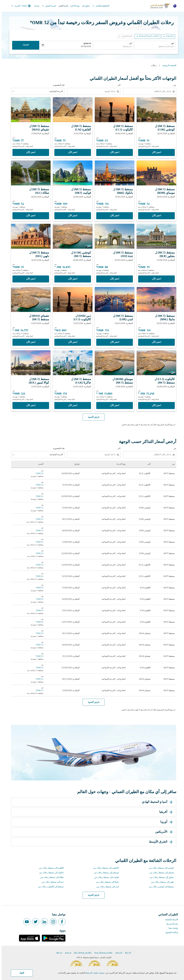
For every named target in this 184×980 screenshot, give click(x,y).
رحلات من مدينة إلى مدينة (102, 953)
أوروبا (165, 822)
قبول (20, 973)
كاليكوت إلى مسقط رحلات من (104, 868)
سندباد (35, 6)
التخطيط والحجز (99, 6)
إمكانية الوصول (170, 932)
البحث (24, 45)
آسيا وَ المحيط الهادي (156, 802)
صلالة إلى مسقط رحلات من (50, 877)
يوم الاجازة (73, 6)
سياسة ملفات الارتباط (94, 973)
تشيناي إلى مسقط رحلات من (160, 873)
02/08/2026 (84, 47)
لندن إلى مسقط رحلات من (106, 887)
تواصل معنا (172, 928)
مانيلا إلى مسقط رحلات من (106, 882)
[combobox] (153, 47)
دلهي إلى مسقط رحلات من (161, 882)
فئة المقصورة (57, 85)
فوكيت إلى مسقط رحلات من (105, 877)
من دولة (58, 953)
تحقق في (84, 6)
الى (129, 44)
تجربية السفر (47, 6)
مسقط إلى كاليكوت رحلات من (49, 887)
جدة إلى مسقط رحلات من (51, 882)
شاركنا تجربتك (170, 924)
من (171, 44)
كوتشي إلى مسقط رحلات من (160, 868)
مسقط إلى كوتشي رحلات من (160, 887)
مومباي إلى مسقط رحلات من (105, 873)
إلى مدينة (117, 953)
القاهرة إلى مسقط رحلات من (50, 868)
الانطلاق (86, 44)
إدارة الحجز (62, 6)
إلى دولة (126, 953)
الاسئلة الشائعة (170, 920)
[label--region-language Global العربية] (19, 6)
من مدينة (66, 953)
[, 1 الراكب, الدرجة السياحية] (147, 36)
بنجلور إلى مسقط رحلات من (160, 877)
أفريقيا (165, 812)
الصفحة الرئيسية (168, 66)
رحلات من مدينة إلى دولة (81, 953)
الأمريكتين (163, 832)
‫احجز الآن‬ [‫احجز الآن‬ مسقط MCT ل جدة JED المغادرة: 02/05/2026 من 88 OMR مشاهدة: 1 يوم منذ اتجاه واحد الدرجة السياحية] (113, 279)
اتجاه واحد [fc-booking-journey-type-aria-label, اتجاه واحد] (168, 36)
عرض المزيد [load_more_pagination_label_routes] (92, 895)
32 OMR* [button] (38, 23)
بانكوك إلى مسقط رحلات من (50, 873)
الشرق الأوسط (160, 842)
